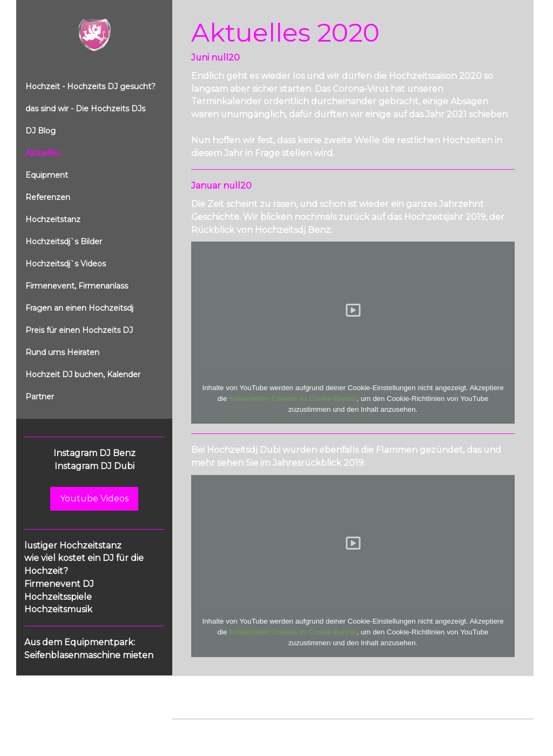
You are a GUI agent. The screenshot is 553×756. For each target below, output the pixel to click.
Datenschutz (238, 730)
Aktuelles (43, 153)
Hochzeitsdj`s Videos (66, 264)
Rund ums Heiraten (62, 352)
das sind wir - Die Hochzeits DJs (85, 109)
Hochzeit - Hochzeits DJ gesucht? (90, 86)
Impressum (192, 730)
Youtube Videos (94, 499)
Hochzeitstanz (53, 219)
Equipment (47, 175)
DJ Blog (41, 131)
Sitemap (344, 730)
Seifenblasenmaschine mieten (89, 655)
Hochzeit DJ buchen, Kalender (83, 374)
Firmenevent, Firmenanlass (77, 286)
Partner (40, 397)
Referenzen (48, 197)
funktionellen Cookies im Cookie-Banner (293, 399)
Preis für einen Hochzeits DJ (79, 330)
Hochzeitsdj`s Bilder (64, 242)
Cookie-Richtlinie (295, 730)
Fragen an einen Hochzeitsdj (79, 308)
